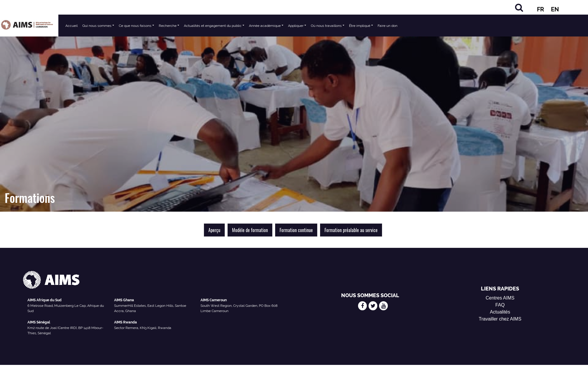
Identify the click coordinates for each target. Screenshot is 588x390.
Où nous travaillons (326, 26)
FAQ (500, 305)
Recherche (168, 26)
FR (540, 9)
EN (555, 9)
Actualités (500, 312)
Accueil (71, 26)
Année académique (265, 26)
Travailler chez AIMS (500, 319)
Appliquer (296, 26)
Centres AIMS (500, 298)
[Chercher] (519, 7)
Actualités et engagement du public (213, 26)
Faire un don (388, 26)
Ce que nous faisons (135, 26)
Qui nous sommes (97, 26)
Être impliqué (360, 26)
